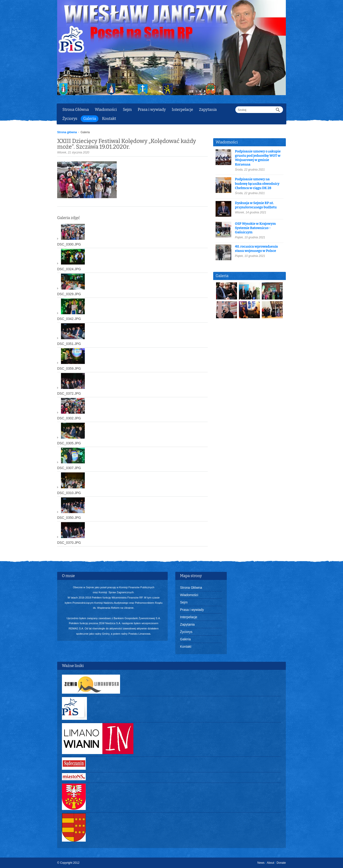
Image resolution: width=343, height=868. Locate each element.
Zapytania (208, 110)
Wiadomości (106, 110)
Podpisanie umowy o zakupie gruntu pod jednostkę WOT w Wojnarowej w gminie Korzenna (258, 158)
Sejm (127, 110)
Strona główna (67, 132)
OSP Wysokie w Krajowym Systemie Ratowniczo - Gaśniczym (255, 228)
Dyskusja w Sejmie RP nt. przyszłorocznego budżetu (256, 205)
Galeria (90, 119)
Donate (281, 863)
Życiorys (70, 119)
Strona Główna (76, 110)
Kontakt (109, 119)
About (270, 863)
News (261, 863)
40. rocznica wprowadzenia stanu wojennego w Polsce (256, 249)
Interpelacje (182, 110)
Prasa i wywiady (152, 110)
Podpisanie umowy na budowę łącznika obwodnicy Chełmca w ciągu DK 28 (257, 184)
